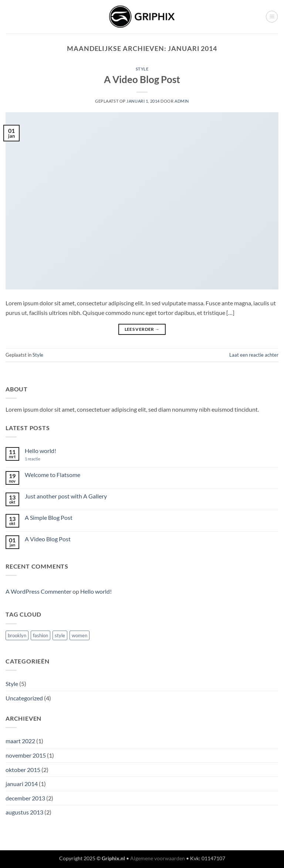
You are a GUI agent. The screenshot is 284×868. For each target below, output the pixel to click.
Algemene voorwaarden (158, 858)
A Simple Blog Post (49, 517)
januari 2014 (22, 784)
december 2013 (25, 798)
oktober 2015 (23, 770)
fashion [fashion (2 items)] (40, 635)
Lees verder (142, 329)
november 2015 (26, 755)
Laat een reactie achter (254, 355)
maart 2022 (20, 741)
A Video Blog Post (142, 79)
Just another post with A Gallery (66, 496)
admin (182, 101)
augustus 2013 (24, 812)
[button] (272, 17)
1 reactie (38, 459)
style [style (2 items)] (60, 635)
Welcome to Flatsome (53, 475)
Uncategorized (24, 698)
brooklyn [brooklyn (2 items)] (17, 635)
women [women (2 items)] (80, 635)
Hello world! (40, 451)
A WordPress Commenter (38, 591)
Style (142, 69)
